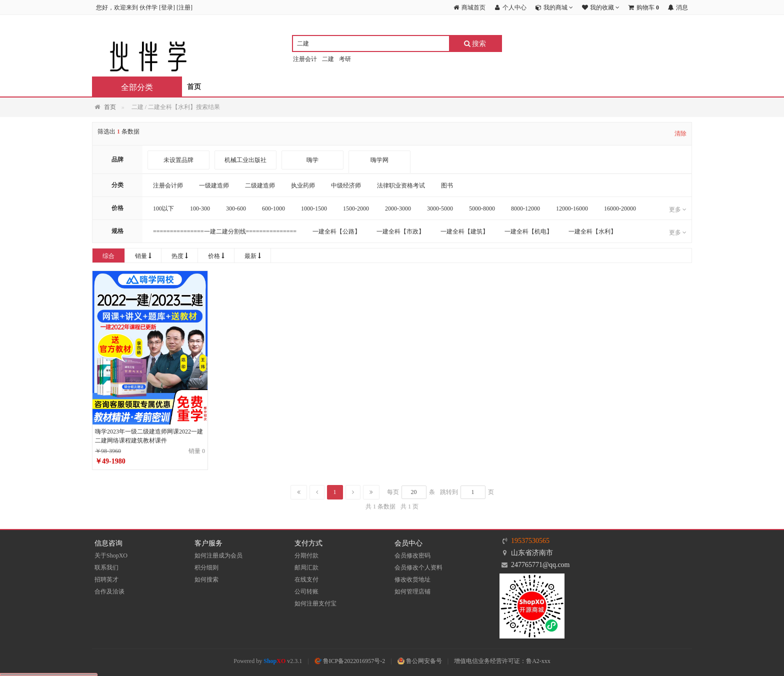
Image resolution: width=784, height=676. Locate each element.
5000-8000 (482, 208)
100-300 (200, 208)
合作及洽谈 (109, 591)
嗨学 (312, 160)
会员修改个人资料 (418, 567)
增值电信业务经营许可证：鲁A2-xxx (502, 661)
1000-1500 (314, 208)
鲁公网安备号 (420, 661)
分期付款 (306, 555)
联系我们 (106, 567)
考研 (345, 59)
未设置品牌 (178, 160)
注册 (184, 7)
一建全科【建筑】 (464, 231)
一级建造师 (214, 185)
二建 (328, 59)
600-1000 (273, 208)
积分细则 (206, 567)
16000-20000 (620, 208)
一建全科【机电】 (528, 231)
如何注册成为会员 (218, 555)
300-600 (236, 208)
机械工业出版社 (245, 160)
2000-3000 (398, 208)
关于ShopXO (111, 555)
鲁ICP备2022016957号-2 (350, 661)
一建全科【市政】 (400, 231)
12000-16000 (572, 208)
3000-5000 (440, 208)
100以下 (163, 208)
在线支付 (306, 579)
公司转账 (306, 591)
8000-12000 (525, 208)
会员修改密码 (412, 555)
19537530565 (530, 541)
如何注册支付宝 (315, 603)
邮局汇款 (306, 567)
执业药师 (303, 185)
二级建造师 (260, 185)
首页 (194, 87)
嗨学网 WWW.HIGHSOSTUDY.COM (380, 169)
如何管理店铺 (412, 591)
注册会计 (305, 59)
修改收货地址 (412, 579)
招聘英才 (106, 579)
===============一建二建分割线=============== (225, 231)
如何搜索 (206, 579)
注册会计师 (168, 185)
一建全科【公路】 (336, 231)
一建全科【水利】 (592, 231)
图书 (447, 185)
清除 (680, 133)
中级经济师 (346, 185)
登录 (167, 7)
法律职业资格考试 (401, 185)
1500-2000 (356, 208)
